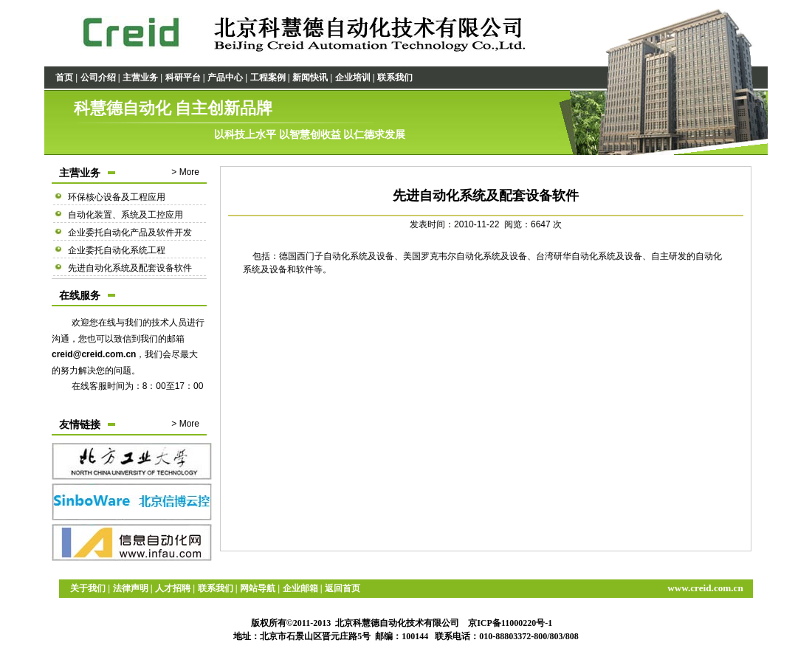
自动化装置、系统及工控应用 (125, 215)
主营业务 (140, 78)
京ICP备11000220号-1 (510, 623)
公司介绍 (98, 78)
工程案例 (268, 78)
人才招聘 (173, 588)
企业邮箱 (300, 588)
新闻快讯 (310, 78)
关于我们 (88, 588)
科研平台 (183, 78)
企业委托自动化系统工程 (117, 250)
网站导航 (258, 588)
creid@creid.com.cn (94, 354)
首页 (64, 78)
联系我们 (395, 78)
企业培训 (353, 78)
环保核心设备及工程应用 (117, 197)
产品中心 (225, 78)
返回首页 (343, 588)
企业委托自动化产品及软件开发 (130, 233)
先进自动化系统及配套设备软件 (130, 268)
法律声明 (131, 588)
